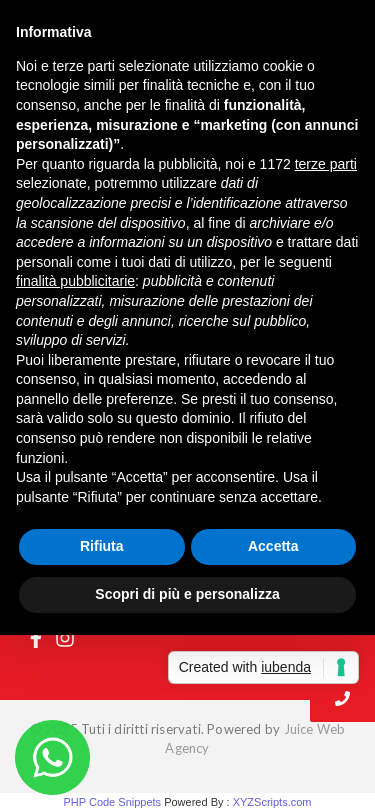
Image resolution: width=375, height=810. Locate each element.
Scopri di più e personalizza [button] (187, 594)
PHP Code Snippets (112, 802)
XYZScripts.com (272, 802)
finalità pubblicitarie (75, 281)
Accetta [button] (273, 546)
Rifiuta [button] (102, 546)
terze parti (326, 164)
